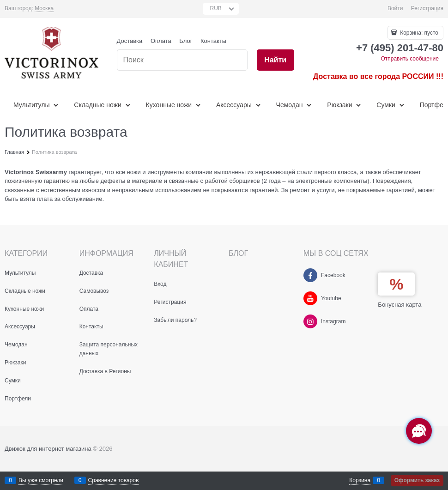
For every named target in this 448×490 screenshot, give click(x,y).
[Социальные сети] (419, 431)
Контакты (213, 41)
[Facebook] (310, 275)
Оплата (161, 41)
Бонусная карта (400, 305)
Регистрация (427, 8)
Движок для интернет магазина (48, 449)
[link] (44, 9)
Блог (186, 41)
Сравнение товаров (114, 480)
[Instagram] (310, 321)
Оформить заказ (417, 480)
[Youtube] (310, 298)
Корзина (360, 480)
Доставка (130, 41)
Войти (395, 8)
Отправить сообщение (410, 59)
